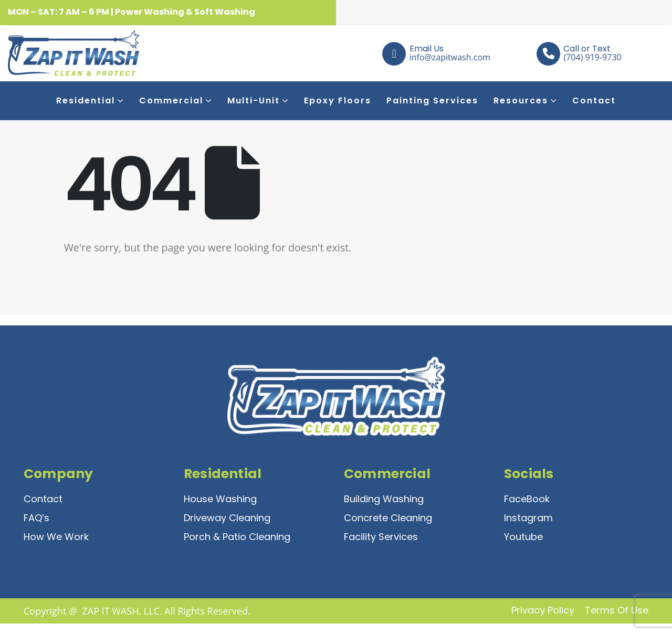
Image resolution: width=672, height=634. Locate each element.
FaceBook (527, 499)
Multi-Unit (254, 101)
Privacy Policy (543, 610)
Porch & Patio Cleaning (237, 537)
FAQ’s (36, 518)
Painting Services (432, 101)
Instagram (528, 518)
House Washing (220, 499)
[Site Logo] (40, 53)
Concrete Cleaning (388, 518)
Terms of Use (617, 610)
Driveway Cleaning (227, 518)
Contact (594, 101)
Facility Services (381, 537)
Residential (86, 101)
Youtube (523, 537)
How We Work (56, 537)
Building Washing (384, 499)
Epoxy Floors (338, 101)
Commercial (171, 101)
